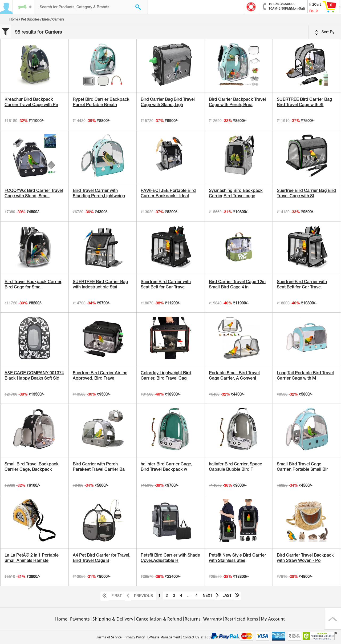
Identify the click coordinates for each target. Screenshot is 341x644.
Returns (193, 619)
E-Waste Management (164, 637)
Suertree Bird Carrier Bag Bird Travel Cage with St (306, 193)
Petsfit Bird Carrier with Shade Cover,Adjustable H (170, 558)
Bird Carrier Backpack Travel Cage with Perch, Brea (237, 102)
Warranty (213, 619)
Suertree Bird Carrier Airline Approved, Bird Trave (100, 375)
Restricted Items (241, 619)
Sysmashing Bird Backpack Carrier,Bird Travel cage (236, 193)
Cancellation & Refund (159, 619)
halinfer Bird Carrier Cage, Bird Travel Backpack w (166, 467)
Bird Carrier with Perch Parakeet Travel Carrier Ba (99, 467)
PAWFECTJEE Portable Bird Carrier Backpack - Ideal (168, 193)
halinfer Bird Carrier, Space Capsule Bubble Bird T (236, 467)
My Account (273, 619)
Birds (46, 19)
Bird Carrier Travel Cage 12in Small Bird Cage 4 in (237, 284)
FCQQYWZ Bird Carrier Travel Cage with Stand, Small (34, 193)
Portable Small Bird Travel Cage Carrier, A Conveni (234, 375)
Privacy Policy (135, 637)
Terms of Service (109, 637)
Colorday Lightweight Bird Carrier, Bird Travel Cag (166, 375)
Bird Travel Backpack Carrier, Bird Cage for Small (33, 284)
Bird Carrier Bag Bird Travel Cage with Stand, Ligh (168, 102)
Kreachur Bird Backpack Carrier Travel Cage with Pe (31, 102)
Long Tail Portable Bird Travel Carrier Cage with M (305, 375)
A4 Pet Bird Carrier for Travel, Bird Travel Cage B (102, 558)
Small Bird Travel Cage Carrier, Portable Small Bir (302, 467)
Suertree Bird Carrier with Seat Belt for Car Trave (166, 284)
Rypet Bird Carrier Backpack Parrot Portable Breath (101, 102)
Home (14, 19)
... (189, 595)
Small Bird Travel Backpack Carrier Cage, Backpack (32, 467)
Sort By (325, 32)
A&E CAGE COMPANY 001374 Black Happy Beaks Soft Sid (34, 375)
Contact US (191, 637)
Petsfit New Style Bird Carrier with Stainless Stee (238, 558)
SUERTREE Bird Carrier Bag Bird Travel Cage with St (304, 102)
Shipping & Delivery (113, 619)
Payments (80, 619)
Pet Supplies (30, 19)
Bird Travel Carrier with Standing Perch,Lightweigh (99, 193)
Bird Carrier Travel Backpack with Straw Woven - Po (305, 558)
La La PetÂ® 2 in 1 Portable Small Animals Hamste (32, 558)
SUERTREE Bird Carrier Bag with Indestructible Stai (100, 284)
